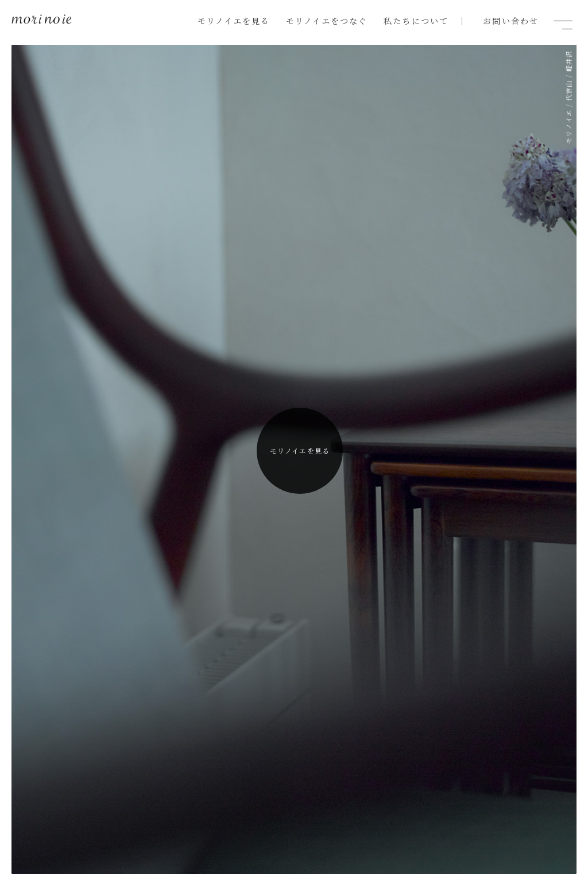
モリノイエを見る (258, 20)
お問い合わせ (513, 20)
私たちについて (425, 20)
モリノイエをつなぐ (344, 20)
